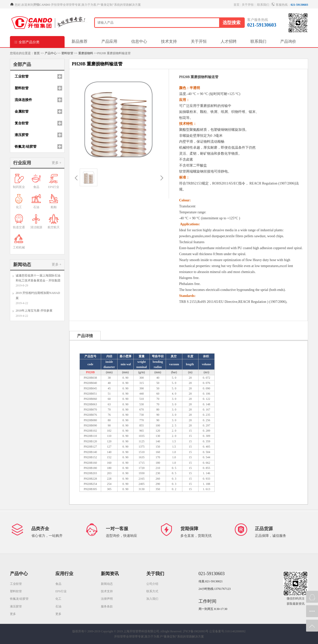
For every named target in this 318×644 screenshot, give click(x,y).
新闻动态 (107, 584)
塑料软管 (67, 53)
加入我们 (152, 599)
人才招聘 (229, 41)
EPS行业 (61, 591)
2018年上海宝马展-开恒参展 (34, 311)
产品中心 (51, 53)
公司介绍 (152, 584)
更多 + (57, 163)
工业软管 (16, 584)
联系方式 (152, 591)
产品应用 (109, 41)
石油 (58, 606)
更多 (13, 614)
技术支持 (169, 41)
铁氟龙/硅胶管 (19, 599)
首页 (237, 5)
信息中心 (139, 41)
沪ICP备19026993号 (196, 631)
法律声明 (107, 599)
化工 (58, 599)
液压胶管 (16, 606)
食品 (58, 584)
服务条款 (107, 606)
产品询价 (288, 41)
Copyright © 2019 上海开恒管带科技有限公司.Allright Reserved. (142, 631)
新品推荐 (79, 41)
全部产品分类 (27, 42)
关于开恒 (248, 5)
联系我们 (263, 5)
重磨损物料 (86, 53)
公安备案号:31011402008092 (227, 631)
